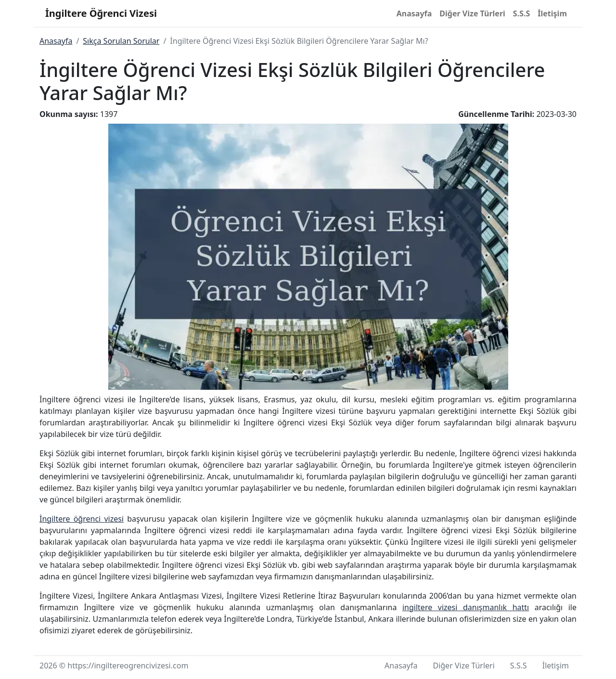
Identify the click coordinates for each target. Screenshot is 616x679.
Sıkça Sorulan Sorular (121, 41)
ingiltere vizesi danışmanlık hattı (466, 607)
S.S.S (521, 13)
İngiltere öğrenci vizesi (82, 519)
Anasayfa (414, 13)
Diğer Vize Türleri (472, 13)
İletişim (552, 13)
